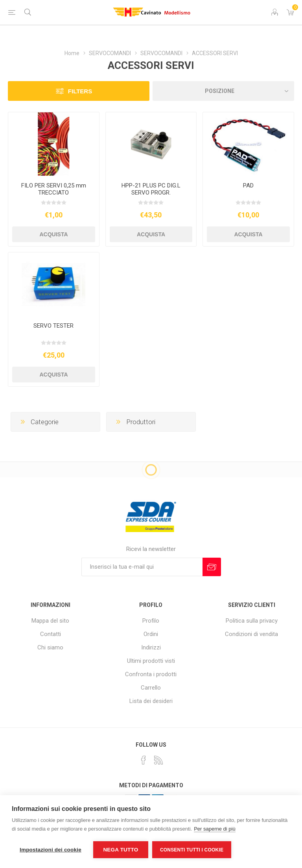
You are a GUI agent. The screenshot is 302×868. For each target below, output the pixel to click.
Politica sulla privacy (252, 621)
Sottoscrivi (212, 567)
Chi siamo (50, 647)
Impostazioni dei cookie (51, 850)
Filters (80, 91)
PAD (248, 185)
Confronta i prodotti (151, 674)
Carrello (151, 688)
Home (72, 53)
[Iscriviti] (142, 567)
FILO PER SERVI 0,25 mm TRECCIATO (54, 189)
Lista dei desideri (151, 701)
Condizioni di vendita (251, 634)
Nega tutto (121, 850)
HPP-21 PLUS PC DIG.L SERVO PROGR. (151, 189)
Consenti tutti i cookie (192, 850)
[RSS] (158, 760)
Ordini (151, 634)
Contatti (51, 634)
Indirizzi (151, 647)
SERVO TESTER (53, 326)
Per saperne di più (215, 829)
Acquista (53, 234)
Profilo (151, 621)
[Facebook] (144, 760)
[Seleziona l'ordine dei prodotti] (223, 91)
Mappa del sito (50, 621)
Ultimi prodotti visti (151, 661)
